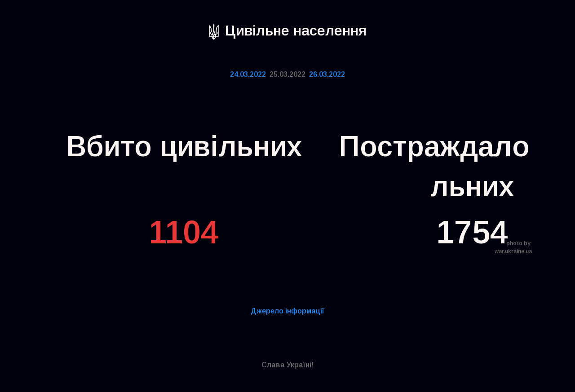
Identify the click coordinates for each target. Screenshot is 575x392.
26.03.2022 (327, 74)
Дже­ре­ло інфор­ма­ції (287, 311)
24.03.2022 (248, 74)
